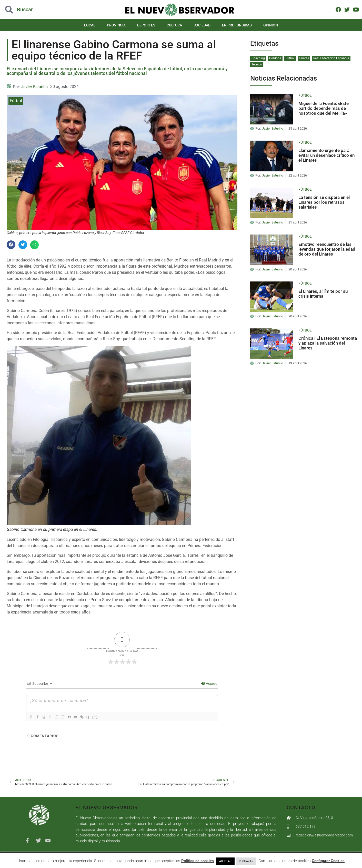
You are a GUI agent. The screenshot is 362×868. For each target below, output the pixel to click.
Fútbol (16, 101)
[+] (103, 717)
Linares (304, 58)
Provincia (116, 25)
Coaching (258, 58)
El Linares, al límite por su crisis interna (323, 294)
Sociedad (202, 25)
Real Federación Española (331, 58)
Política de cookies (198, 861)
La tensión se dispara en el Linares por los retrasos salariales (324, 202)
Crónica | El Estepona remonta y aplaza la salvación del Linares (328, 343)
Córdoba (275, 58)
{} (95, 717)
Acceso (209, 684)
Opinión (271, 25)
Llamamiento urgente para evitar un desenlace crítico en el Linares (326, 155)
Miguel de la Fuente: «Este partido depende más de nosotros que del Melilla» (324, 108)
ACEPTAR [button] (225, 861)
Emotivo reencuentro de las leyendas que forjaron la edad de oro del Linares (327, 249)
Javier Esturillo (34, 87)
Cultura (174, 25)
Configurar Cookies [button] (328, 861)
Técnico (257, 64)
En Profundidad (237, 25)
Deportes (146, 25)
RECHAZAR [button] (246, 861)
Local (90, 25)
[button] (11, 245)
